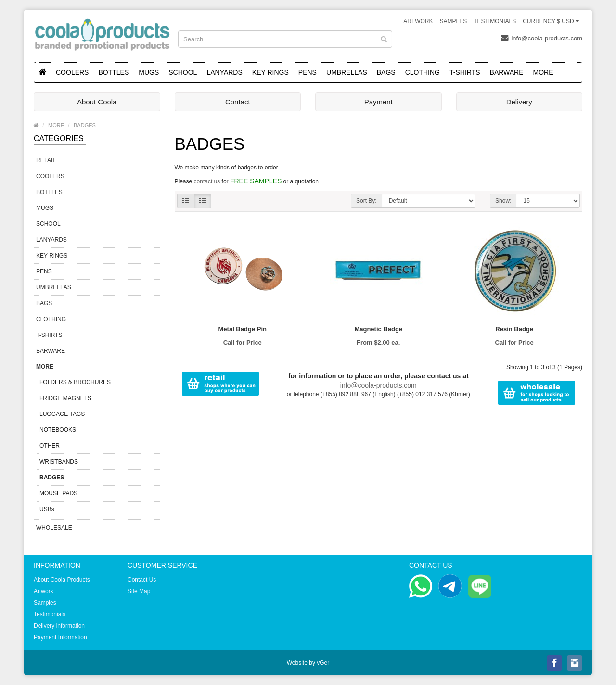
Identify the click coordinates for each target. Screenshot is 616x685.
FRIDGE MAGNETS (65, 398)
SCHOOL (183, 72)
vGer (323, 663)
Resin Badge (514, 329)
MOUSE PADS (58, 493)
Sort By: (366, 201)
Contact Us (142, 580)
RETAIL (46, 160)
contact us (207, 181)
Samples (453, 21)
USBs (47, 509)
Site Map (139, 591)
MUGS (149, 72)
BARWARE (507, 72)
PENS (308, 72)
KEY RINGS (270, 72)
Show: (503, 201)
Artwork (418, 21)
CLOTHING (423, 72)
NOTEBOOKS (58, 430)
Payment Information (60, 637)
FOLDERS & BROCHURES (75, 382)
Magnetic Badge (378, 329)
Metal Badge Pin (243, 329)
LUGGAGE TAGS (62, 414)
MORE (543, 72)
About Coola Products (62, 580)
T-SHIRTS (465, 72)
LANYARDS (224, 72)
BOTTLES (114, 72)
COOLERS (72, 72)
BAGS (386, 72)
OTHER (50, 446)
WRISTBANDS (59, 462)
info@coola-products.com (542, 38)
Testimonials (495, 21)
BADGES (85, 125)
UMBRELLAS (347, 72)
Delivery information (59, 626)
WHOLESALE (54, 528)
